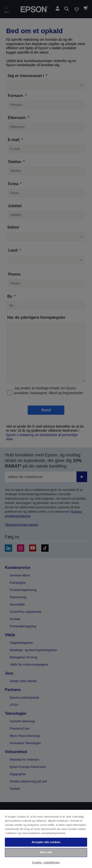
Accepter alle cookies (46, 842)
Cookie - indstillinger (46, 862)
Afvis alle (46, 852)
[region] (46, 839)
